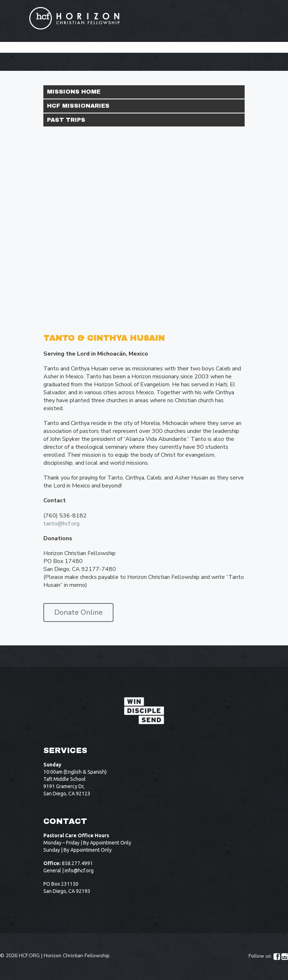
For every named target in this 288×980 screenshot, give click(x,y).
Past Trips (66, 120)
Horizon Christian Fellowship (77, 956)
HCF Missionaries (78, 106)
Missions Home (74, 92)
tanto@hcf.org (61, 524)
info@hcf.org (79, 871)
